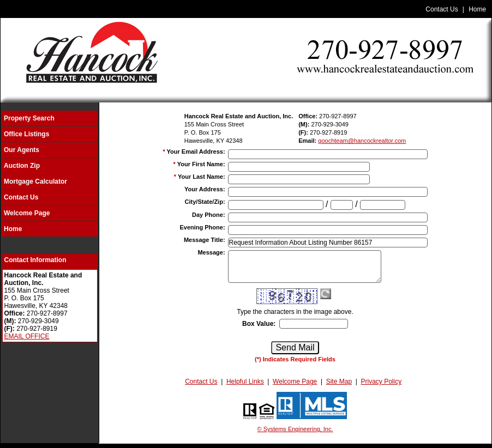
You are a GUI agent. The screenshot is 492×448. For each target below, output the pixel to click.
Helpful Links (245, 382)
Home (477, 9)
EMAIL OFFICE (27, 336)
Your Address (205, 189)
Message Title (205, 240)
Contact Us (442, 9)
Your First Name (201, 164)
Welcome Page (27, 213)
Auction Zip (22, 166)
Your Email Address (196, 152)
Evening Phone (202, 227)
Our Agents (22, 150)
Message (211, 252)
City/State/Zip (205, 202)
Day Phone (209, 215)
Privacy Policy (382, 382)
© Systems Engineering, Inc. (295, 429)
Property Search (29, 118)
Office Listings (26, 134)
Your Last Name (202, 177)
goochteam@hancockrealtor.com (362, 141)
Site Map (339, 382)
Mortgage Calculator (35, 181)
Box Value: (259, 324)
